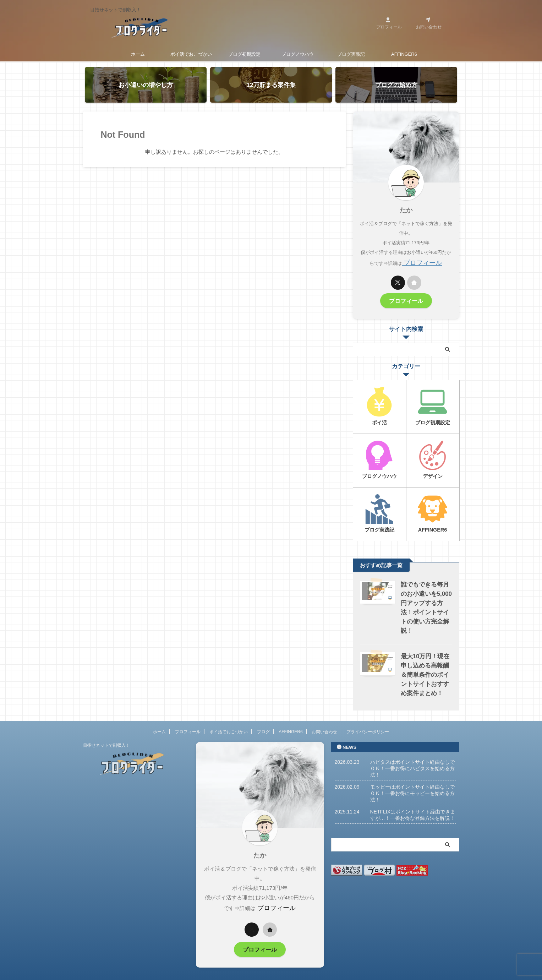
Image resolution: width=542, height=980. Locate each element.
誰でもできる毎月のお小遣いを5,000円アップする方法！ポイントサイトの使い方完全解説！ (426, 597)
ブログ (263, 716)
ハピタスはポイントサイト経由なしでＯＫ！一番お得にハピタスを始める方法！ (412, 753)
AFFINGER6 (404, 54)
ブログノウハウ (298, 54)
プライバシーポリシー (368, 716)
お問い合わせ (324, 716)
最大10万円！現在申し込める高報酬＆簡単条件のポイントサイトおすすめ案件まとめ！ (425, 659)
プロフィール (422, 262)
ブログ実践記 (351, 54)
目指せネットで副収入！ (106, 730)
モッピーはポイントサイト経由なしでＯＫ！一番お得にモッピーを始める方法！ (412, 778)
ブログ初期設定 (244, 54)
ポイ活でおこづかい (191, 54)
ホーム (138, 54)
